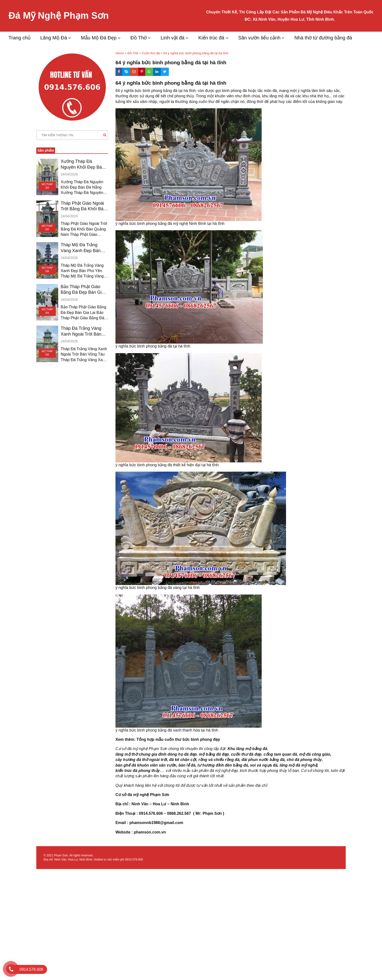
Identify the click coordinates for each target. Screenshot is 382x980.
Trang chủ (19, 38)
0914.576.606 (134, 860)
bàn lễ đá (187, 765)
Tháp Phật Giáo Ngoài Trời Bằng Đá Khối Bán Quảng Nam (83, 206)
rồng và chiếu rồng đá (219, 760)
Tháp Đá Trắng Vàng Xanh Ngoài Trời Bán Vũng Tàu (81, 331)
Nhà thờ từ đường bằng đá (323, 38)
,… (162, 771)
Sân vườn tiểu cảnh (259, 38)
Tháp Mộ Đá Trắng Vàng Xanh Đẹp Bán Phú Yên (81, 248)
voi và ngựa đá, (264, 765)
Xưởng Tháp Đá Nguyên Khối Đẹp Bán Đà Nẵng (82, 165)
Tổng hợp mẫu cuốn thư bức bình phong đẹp (178, 739)
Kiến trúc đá (211, 38)
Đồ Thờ (138, 38)
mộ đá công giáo (315, 754)
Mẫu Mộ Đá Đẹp (99, 38)
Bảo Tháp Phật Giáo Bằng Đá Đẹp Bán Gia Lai (82, 290)
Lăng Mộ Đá (54, 38)
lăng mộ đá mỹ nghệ (298, 765)
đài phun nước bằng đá (263, 760)
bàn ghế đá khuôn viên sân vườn (146, 765)
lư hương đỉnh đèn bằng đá (223, 765)
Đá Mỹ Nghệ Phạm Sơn (59, 16)
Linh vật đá (172, 38)
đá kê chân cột (183, 760)
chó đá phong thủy (304, 760)
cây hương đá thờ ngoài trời (141, 760)
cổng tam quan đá (280, 754)
